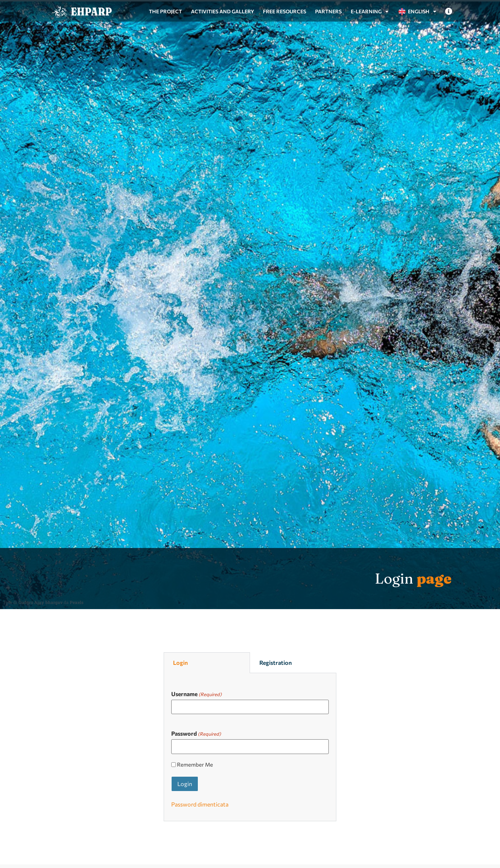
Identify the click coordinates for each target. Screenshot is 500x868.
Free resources (285, 11)
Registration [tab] (276, 663)
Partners (328, 11)
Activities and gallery (222, 11)
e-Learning (370, 12)
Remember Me (195, 765)
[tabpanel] (250, 747)
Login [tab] (180, 663)
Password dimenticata (200, 804)
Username (196, 694)
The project (165, 11)
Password (196, 733)
